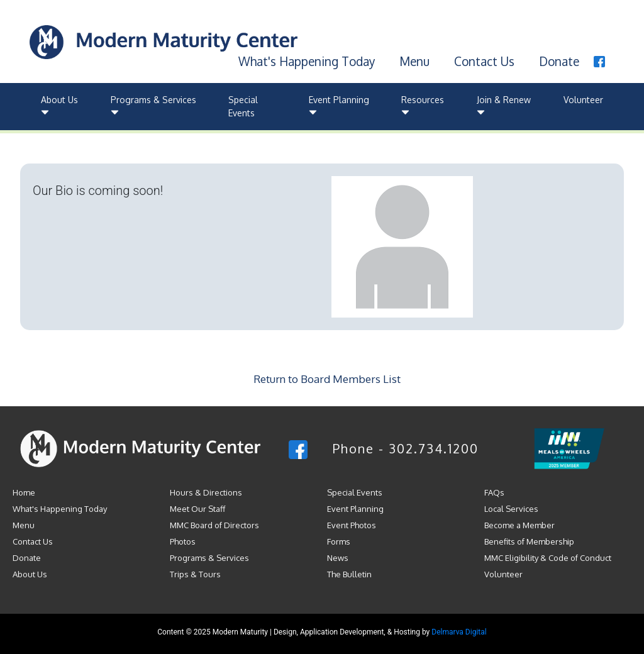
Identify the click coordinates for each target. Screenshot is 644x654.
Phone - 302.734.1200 (406, 448)
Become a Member (519, 525)
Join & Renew (504, 106)
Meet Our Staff (197, 509)
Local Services (511, 509)
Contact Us (484, 61)
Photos (183, 541)
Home (24, 492)
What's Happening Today (307, 61)
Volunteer (583, 100)
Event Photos (352, 525)
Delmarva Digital (459, 632)
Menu (414, 61)
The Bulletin (349, 574)
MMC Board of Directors (214, 525)
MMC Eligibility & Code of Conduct (548, 558)
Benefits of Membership (529, 541)
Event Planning (339, 106)
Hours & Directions (206, 492)
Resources (423, 106)
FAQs (494, 492)
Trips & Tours (195, 574)
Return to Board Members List (327, 379)
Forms (339, 541)
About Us (59, 106)
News (338, 558)
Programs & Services (153, 106)
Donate (559, 61)
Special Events (243, 106)
